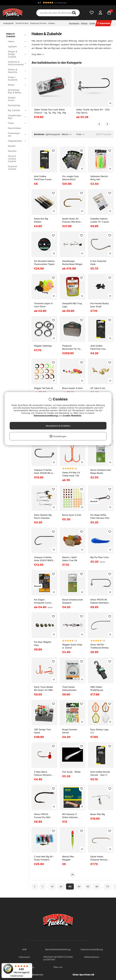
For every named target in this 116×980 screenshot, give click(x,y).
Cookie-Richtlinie (72, 416)
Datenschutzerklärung (46, 416)
